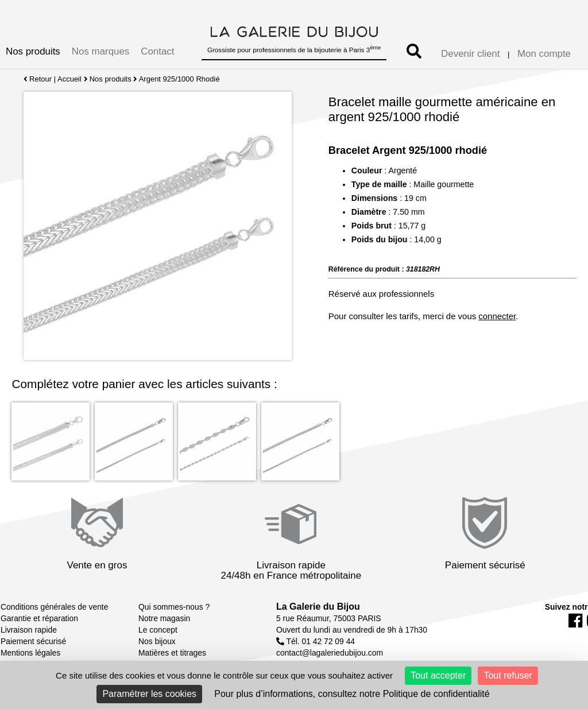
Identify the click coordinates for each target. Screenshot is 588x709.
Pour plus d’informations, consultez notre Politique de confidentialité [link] (352, 694)
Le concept (158, 630)
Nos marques (100, 51)
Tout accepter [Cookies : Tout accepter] (438, 675)
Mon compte (544, 54)
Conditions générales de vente (54, 607)
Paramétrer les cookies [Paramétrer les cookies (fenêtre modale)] (149, 694)
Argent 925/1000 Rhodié (179, 79)
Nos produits (33, 51)
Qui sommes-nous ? (174, 607)
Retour (38, 79)
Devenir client (470, 54)
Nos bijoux (157, 641)
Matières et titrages (172, 653)
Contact (157, 51)
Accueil (69, 79)
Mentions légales (30, 653)
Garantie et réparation (39, 618)
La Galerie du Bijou (318, 607)
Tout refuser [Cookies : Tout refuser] (508, 675)
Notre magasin (164, 618)
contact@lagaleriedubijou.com (330, 653)
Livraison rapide (29, 630)
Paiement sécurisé (33, 641)
